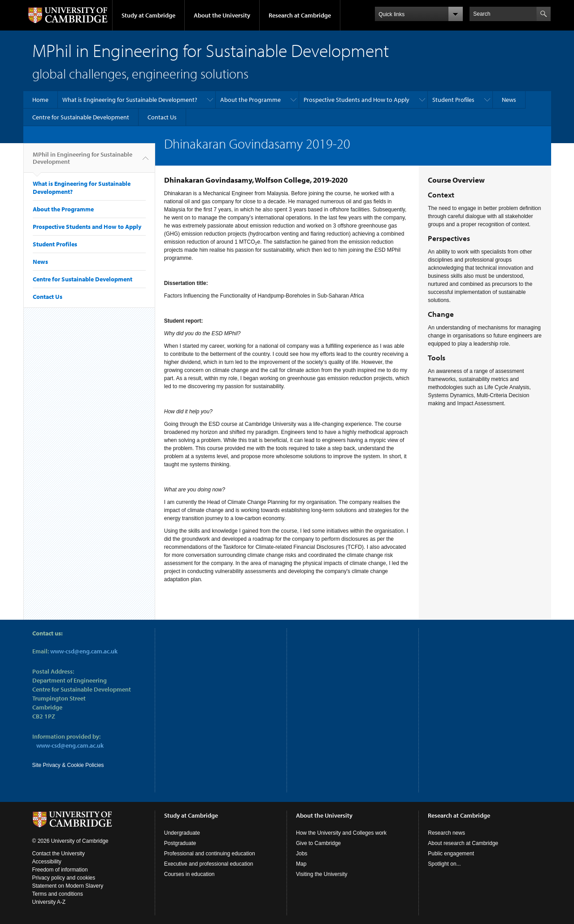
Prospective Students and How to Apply (357, 100)
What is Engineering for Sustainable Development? (130, 100)
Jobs (302, 854)
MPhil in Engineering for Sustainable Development (83, 162)
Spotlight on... (444, 864)
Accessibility (47, 862)
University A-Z (49, 902)
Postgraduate (180, 843)
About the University (222, 15)
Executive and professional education (209, 864)
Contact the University (59, 854)
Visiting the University (322, 874)
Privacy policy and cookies (64, 878)
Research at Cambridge (300, 15)
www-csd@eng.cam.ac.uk (84, 651)
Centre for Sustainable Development (81, 117)
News (509, 100)
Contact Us (162, 117)
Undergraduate (182, 833)
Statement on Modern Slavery (68, 886)
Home (40, 100)
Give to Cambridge (318, 843)
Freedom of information (60, 870)
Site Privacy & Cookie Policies (68, 765)
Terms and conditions (58, 894)
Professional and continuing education (210, 854)
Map (301, 864)
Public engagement (451, 854)
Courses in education (189, 874)
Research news (446, 833)
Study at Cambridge (148, 15)
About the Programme (250, 100)
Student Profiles (453, 100)
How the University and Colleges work (341, 833)
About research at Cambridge (463, 843)
